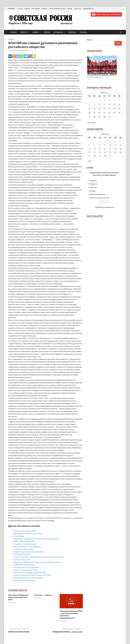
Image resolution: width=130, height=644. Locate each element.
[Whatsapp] (22, 56)
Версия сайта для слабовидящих (106, 14)
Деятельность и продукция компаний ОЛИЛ (30, 573)
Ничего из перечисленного (99, 198)
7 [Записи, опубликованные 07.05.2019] (94, 104)
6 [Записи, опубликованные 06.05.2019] (89, 104)
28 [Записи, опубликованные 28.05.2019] (94, 117)
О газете (20, 8)
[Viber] (30, 56)
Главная (13, 32)
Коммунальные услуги (98, 194)
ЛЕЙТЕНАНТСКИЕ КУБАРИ (24, 565)
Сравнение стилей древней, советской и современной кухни (36, 539)
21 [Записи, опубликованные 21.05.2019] (94, 113)
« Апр (89, 123)
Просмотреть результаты (104, 207)
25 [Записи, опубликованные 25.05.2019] (114, 113)
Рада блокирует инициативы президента (29, 552)
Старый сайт (78, 8)
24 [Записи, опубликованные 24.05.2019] (109, 113)
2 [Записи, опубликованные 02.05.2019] (104, 100)
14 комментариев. (23, 50)
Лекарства (93, 184)
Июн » (94, 123)
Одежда (92, 191)
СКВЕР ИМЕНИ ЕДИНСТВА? (24, 541)
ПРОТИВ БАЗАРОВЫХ (22, 554)
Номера (36, 32)
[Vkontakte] (10, 56)
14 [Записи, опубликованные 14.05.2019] (94, 108)
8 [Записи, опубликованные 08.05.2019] (99, 104)
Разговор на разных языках (24, 549)
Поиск (89, 40)
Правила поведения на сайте (57, 8)
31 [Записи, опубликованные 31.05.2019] (109, 117)
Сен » (90, 161)
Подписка (44, 8)
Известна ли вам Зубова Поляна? (26, 570)
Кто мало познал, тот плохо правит (27, 567)
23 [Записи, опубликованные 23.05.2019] (104, 113)
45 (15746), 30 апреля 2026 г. (95, 77)
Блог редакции (36, 8)
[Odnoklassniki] (14, 56)
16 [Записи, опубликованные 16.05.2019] (104, 108)
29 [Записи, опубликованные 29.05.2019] (99, 117)
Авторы (47, 32)
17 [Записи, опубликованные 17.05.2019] (109, 108)
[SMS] (34, 56)
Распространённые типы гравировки (27, 547)
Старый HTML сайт (88, 8)
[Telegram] (26, 56)
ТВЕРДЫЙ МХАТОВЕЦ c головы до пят (28, 534)
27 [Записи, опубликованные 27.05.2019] (89, 117)
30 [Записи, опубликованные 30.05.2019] (104, 117)
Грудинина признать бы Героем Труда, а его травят (32, 575)
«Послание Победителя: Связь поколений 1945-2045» (18, 597)
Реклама (70, 8)
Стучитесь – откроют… (43, 595)
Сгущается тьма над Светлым (25, 544)
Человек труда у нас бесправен (25, 531)
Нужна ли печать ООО (22, 560)
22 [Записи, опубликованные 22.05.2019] (99, 113)
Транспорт (93, 187)
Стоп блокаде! (19, 536)
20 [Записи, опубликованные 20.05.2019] (89, 113)
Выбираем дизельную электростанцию (28, 578)
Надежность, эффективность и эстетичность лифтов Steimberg (37, 562)
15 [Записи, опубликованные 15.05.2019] (99, 108)
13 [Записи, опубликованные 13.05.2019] (89, 108)
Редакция (27, 8)
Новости (24, 32)
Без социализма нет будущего (25, 580)
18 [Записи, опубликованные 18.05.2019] (114, 108)
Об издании (58, 32)
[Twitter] (18, 56)
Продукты (93, 180)
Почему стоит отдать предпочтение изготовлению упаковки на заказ (39, 557)
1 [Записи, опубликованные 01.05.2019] (99, 100)
